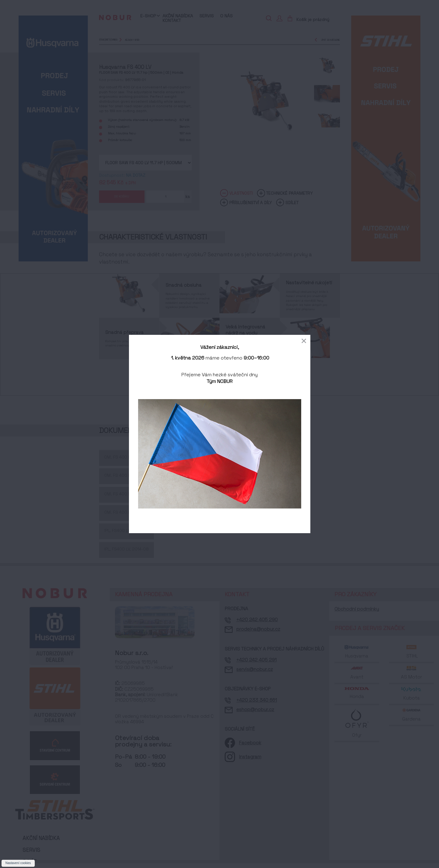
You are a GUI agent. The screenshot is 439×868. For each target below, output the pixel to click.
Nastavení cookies (18, 863)
